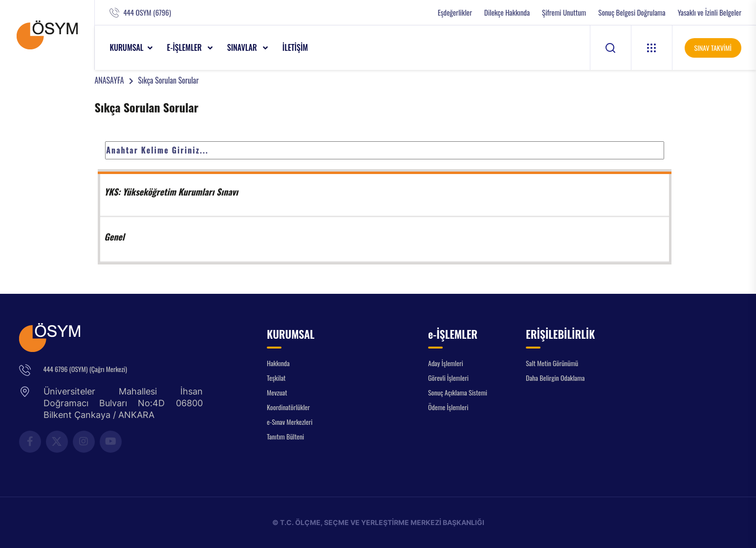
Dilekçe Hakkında (507, 12)
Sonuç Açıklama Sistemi (458, 392)
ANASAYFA (109, 80)
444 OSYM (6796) (147, 12)
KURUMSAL (126, 47)
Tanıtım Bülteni (285, 436)
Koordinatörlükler (288, 407)
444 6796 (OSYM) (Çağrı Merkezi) (85, 369)
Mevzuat (277, 392)
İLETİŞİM (295, 47)
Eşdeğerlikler (455, 12)
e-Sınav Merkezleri (290, 422)
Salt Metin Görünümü (552, 363)
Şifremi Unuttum (564, 12)
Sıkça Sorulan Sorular (169, 80)
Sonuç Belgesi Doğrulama (632, 12)
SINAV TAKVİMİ (713, 48)
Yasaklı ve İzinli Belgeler (710, 12)
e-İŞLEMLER (185, 47)
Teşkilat (276, 378)
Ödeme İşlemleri (448, 407)
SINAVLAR (243, 47)
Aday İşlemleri (446, 363)
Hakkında (278, 363)
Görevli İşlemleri (448, 378)
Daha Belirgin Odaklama (555, 378)
